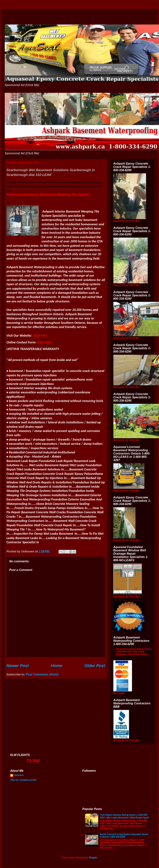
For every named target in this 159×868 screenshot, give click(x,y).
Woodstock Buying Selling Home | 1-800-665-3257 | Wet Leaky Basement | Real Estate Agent (134, 652)
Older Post (95, 666)
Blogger (93, 858)
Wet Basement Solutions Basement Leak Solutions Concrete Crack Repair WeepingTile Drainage (11, 17)
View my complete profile (23, 780)
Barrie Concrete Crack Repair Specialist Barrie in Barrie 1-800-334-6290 (124, 836)
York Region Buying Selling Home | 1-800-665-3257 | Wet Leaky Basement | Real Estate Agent (124, 816)
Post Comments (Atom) (42, 674)
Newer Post (18, 666)
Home (57, 666)
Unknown (19, 775)
